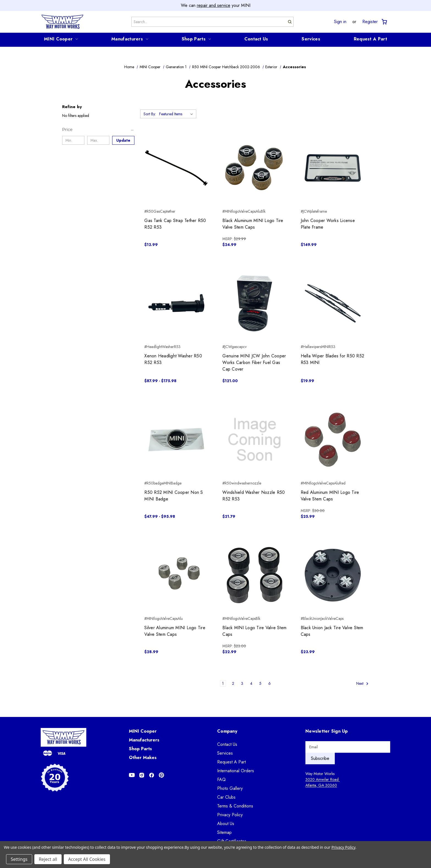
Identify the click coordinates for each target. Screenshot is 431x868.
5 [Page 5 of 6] (260, 683)
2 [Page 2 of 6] (233, 683)
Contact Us (256, 39)
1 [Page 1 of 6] (223, 683)
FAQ (221, 780)
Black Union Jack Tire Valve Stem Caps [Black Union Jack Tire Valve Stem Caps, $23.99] (332, 631)
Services (311, 39)
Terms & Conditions (235, 806)
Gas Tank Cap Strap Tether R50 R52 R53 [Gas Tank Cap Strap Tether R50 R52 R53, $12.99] (175, 224)
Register (370, 22)
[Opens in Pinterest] (161, 775)
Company (227, 731)
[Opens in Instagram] (142, 775)
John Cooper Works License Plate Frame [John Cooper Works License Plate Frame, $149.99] (328, 224)
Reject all (48, 859)
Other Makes (143, 758)
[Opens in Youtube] (132, 775)
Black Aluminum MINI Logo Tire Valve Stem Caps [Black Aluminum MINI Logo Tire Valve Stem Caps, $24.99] (253, 224)
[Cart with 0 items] (384, 22)
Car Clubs (226, 797)
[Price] (98, 130)
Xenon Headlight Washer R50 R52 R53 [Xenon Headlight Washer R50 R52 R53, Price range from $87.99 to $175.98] (173, 359)
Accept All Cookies (87, 859)
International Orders (236, 771)
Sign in (340, 22)
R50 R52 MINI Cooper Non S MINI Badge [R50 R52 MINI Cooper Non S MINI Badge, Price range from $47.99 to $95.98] (174, 496)
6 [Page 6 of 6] (270, 683)
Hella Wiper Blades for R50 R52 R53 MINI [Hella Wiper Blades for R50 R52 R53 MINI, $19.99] (333, 359)
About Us (226, 824)
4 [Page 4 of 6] (251, 683)
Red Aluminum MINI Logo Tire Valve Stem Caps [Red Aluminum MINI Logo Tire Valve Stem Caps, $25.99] (330, 496)
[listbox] (177, 114)
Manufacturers (130, 39)
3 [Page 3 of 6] (242, 683)
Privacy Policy (230, 815)
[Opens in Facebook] (152, 775)
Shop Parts (196, 39)
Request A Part (370, 39)
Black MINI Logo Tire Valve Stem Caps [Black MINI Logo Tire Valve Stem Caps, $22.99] (254, 631)
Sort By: (150, 114)
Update (123, 140)
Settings (19, 859)
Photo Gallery (230, 788)
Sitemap (224, 832)
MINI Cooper (61, 39)
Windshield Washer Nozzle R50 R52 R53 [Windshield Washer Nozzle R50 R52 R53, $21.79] (254, 496)
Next (362, 684)
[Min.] (73, 140)
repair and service (214, 5)
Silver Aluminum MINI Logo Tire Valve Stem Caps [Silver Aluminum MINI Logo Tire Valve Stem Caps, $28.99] (175, 631)
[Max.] (98, 140)
